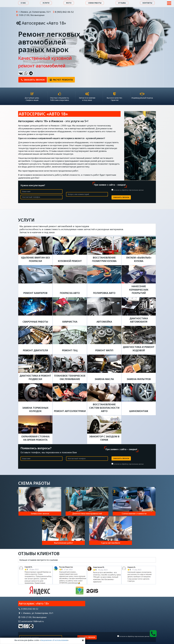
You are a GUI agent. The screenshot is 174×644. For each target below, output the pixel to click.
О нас (23, 3)
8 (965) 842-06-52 (64, 12)
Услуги (46, 3)
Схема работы (95, 3)
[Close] (83, 640)
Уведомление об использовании (54, 640)
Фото (69, 3)
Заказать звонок (33, 80)
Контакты (147, 3)
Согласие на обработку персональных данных (128, 190)
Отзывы (122, 3)
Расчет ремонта (61, 80)
